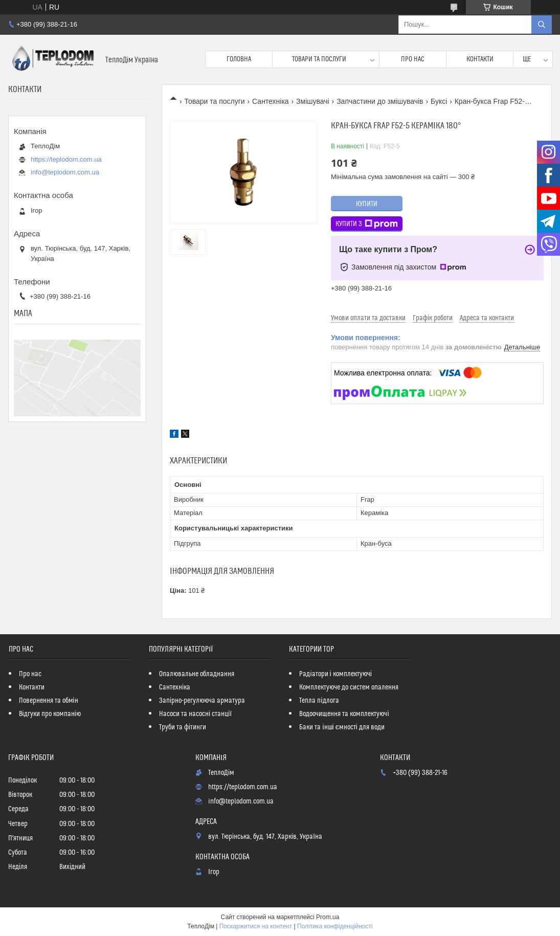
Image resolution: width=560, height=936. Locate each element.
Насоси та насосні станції (195, 714)
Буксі (439, 101)
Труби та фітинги (183, 727)
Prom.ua (328, 917)
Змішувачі (313, 101)
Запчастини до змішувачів (380, 101)
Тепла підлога (319, 701)
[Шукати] (542, 25)
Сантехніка (271, 101)
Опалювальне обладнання (197, 674)
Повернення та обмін (49, 701)
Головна (239, 59)
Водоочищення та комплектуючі (344, 714)
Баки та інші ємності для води (342, 727)
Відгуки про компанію (50, 714)
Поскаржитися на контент (256, 926)
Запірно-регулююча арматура (202, 701)
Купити (367, 204)
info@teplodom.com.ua (65, 172)
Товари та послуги (319, 59)
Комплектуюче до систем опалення (349, 687)
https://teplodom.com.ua (66, 159)
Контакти (480, 59)
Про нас (413, 59)
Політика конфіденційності (335, 926)
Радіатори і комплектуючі (335, 674)
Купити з (367, 224)
